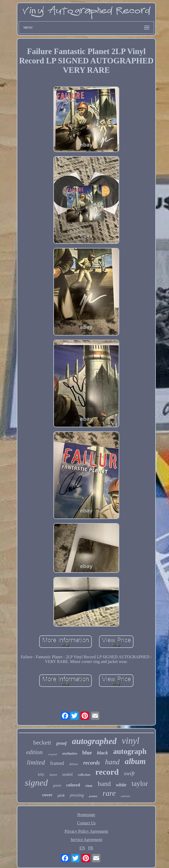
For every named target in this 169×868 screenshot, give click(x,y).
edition (34, 752)
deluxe (74, 764)
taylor (140, 784)
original (52, 754)
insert (53, 775)
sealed (67, 774)
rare (109, 793)
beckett (42, 742)
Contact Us (86, 823)
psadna (93, 796)
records (91, 763)
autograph (130, 751)
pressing (77, 795)
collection (84, 775)
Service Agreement (86, 840)
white (121, 785)
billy (41, 775)
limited (36, 762)
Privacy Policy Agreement (86, 831)
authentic (126, 796)
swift (129, 773)
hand (112, 762)
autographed (94, 741)
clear (89, 786)
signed (36, 783)
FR (91, 848)
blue (87, 753)
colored (73, 785)
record (107, 772)
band (104, 784)
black (102, 753)
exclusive (70, 753)
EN (82, 848)
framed (57, 763)
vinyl (131, 741)
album (135, 761)
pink (61, 795)
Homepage (86, 815)
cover (47, 795)
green (57, 785)
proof (61, 743)
